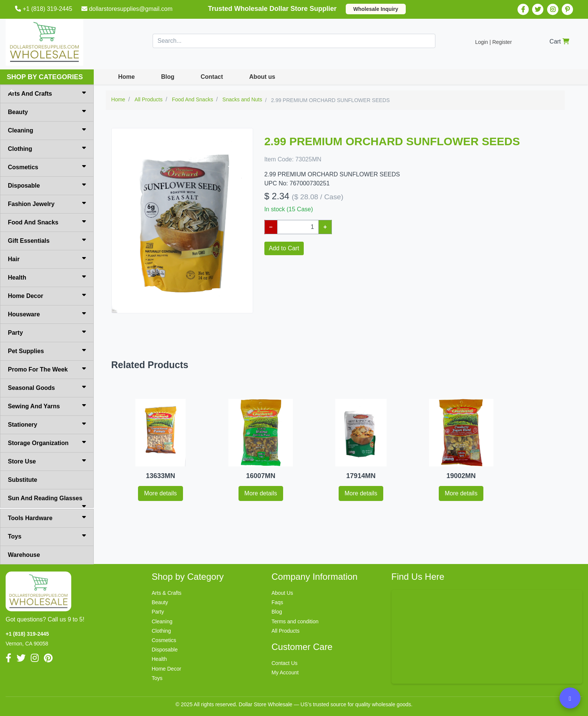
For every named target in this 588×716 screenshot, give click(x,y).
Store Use (47, 461)
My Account (285, 672)
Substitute (22, 480)
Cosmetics (47, 167)
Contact (212, 77)
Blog (168, 77)
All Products (286, 631)
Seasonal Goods (47, 387)
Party (47, 332)
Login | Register (493, 42)
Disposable (47, 185)
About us (262, 77)
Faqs (277, 602)
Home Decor (47, 295)
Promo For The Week (47, 369)
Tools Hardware (47, 517)
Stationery (47, 424)
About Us (282, 593)
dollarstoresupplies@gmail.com (128, 9)
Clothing (47, 148)
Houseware (47, 314)
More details (160, 493)
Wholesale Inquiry (376, 9)
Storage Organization (47, 442)
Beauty (47, 111)
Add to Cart (284, 248)
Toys (47, 536)
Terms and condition (295, 621)
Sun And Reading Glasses (47, 501)
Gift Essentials (47, 240)
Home (126, 77)
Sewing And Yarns (47, 406)
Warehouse (24, 555)
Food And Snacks (47, 222)
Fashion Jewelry (47, 203)
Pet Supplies (47, 350)
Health (47, 277)
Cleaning (47, 130)
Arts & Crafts (167, 593)
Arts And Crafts (47, 93)
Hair (47, 259)
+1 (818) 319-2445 (44, 9)
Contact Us (284, 663)
